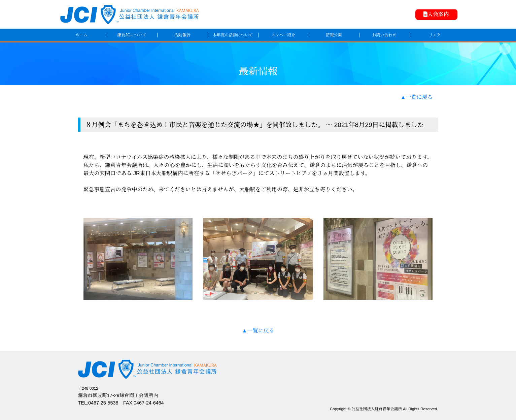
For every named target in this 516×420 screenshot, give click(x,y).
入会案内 (436, 14)
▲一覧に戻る (417, 97)
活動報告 (182, 35)
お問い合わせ (384, 35)
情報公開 (334, 35)
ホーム (81, 35)
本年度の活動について (233, 35)
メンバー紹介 (283, 35)
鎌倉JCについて (132, 35)
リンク (435, 35)
